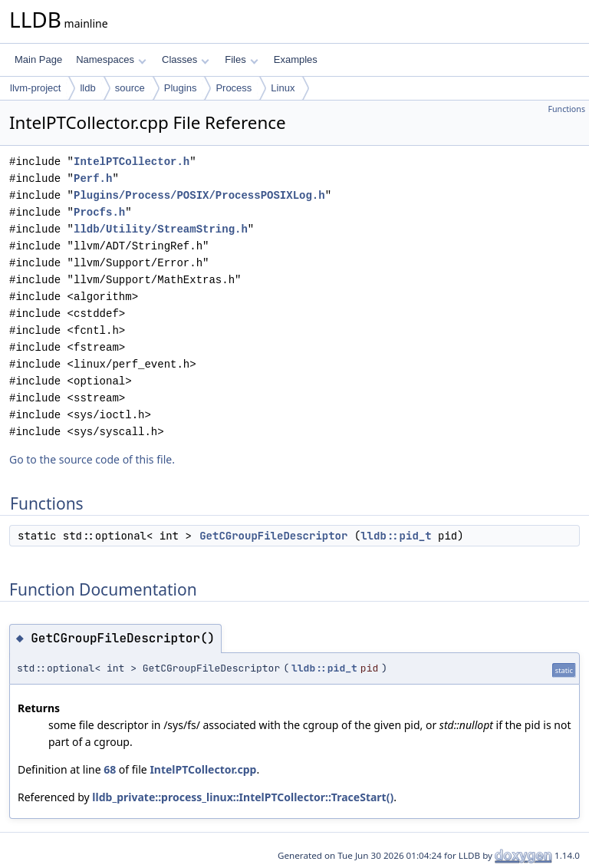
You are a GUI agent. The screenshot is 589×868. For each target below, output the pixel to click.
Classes (186, 59)
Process (234, 88)
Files (241, 59)
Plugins (181, 88)
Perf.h (93, 178)
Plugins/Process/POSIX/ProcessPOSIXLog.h (199, 195)
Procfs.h (99, 212)
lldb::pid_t (396, 536)
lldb (87, 88)
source (130, 88)
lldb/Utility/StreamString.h (161, 229)
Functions (566, 109)
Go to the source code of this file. (92, 459)
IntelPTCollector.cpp (203, 769)
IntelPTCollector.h (132, 162)
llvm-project (35, 88)
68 (110, 769)
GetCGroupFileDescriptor (273, 536)
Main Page (38, 59)
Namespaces (111, 59)
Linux (283, 88)
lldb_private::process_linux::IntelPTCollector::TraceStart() (243, 797)
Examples (296, 59)
